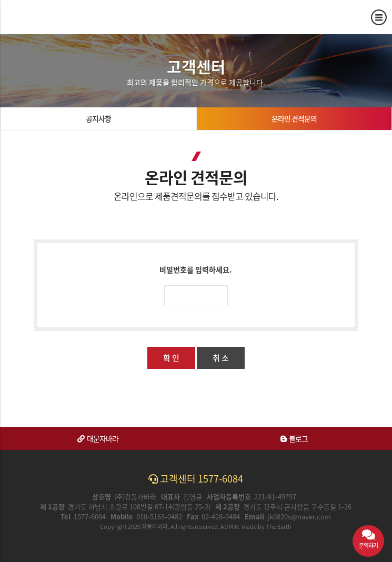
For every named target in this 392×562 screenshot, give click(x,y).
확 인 (171, 358)
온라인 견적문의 (294, 118)
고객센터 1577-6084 (196, 479)
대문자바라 (98, 438)
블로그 (294, 438)
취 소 (221, 358)
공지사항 (98, 118)
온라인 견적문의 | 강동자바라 (46, 17)
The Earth (279, 526)
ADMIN (230, 526)
